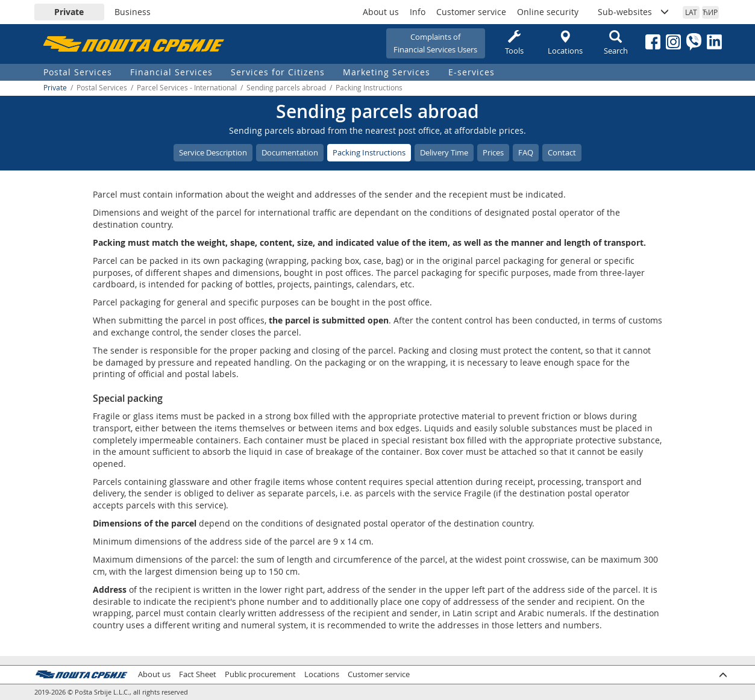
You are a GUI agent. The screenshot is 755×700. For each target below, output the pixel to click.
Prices (493, 152)
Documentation (290, 152)
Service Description (213, 152)
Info (418, 12)
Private (69, 12)
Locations (565, 43)
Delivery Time (444, 152)
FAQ (526, 152)
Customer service (471, 12)
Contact (562, 152)
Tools (515, 43)
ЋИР (710, 12)
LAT (691, 12)
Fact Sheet (198, 674)
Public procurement (260, 674)
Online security (548, 12)
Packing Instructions (369, 152)
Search (616, 43)
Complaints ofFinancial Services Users (435, 43)
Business (133, 12)
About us (381, 12)
